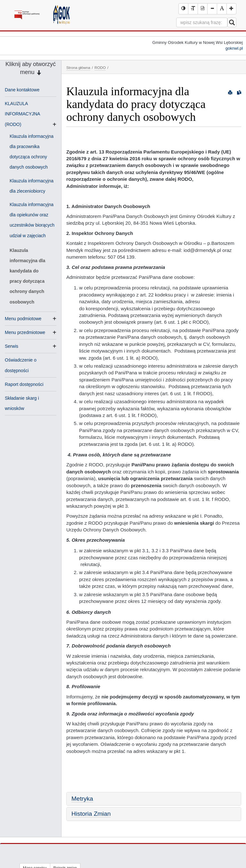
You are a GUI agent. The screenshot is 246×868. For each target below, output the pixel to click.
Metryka (82, 799)
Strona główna (78, 67)
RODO (100, 67)
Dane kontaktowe (22, 90)
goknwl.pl (234, 48)
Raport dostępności (24, 384)
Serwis (12, 346)
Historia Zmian (91, 814)
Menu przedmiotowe (25, 332)
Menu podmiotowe (23, 319)
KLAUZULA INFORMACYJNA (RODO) (22, 114)
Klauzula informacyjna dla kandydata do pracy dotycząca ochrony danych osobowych (27, 276)
